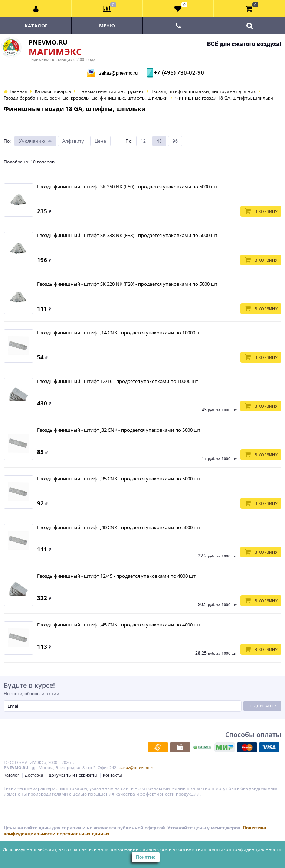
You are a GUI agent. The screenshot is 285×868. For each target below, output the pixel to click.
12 (143, 141)
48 (159, 141)
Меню (107, 26)
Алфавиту (73, 141)
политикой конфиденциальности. (245, 849)
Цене (100, 141)
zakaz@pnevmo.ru (118, 73)
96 (175, 141)
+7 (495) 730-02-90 (178, 73)
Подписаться (263, 706)
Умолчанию (32, 141)
